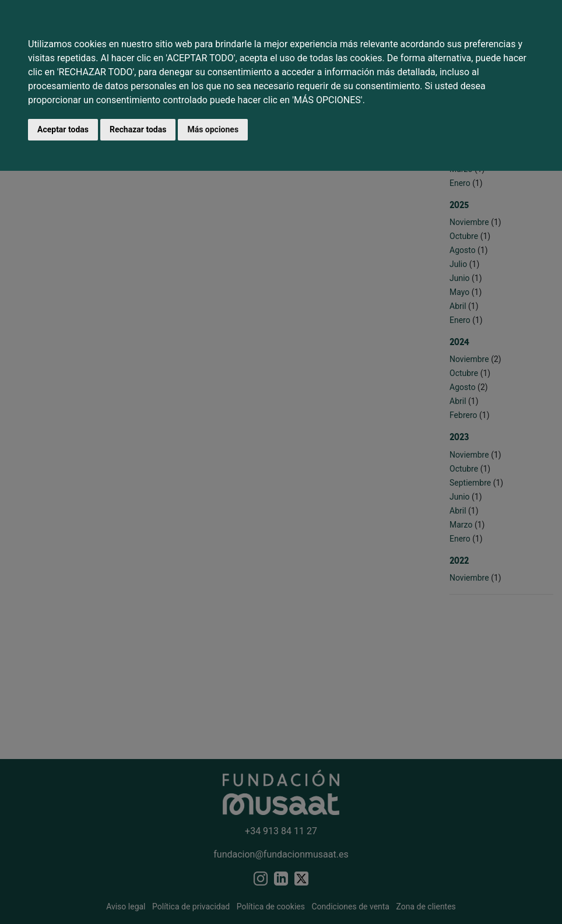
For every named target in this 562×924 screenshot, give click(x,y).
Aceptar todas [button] (63, 129)
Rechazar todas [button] (138, 129)
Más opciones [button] (213, 129)
